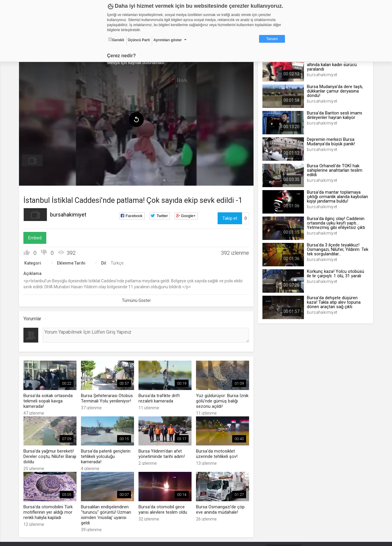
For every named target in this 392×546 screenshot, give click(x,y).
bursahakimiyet (70, 214)
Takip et (229, 217)
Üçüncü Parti (139, 40)
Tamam (272, 39)
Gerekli (116, 40)
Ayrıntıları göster (168, 40)
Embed (36, 237)
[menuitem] (34, 160)
